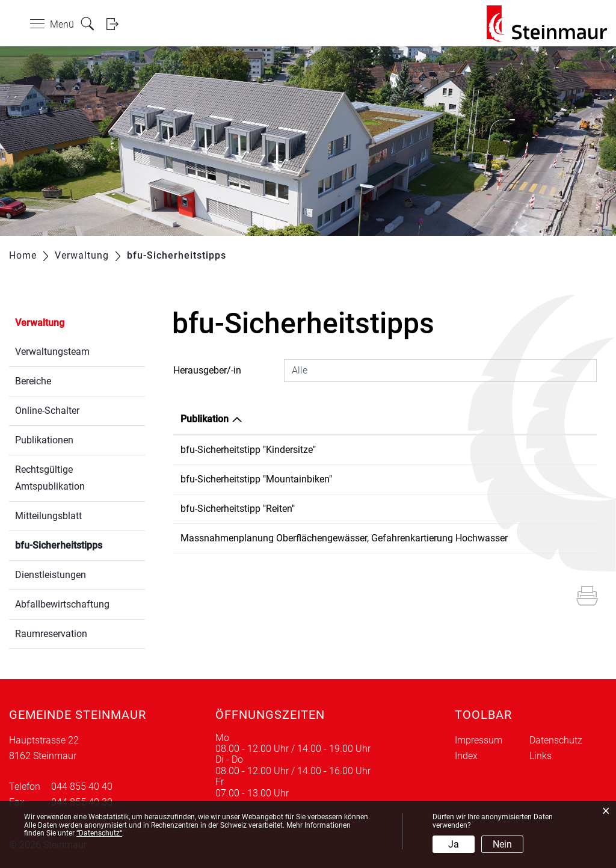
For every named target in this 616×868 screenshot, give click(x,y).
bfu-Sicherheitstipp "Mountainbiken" (256, 479)
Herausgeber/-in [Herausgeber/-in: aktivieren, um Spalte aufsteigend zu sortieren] (540, 419)
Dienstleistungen (51, 575)
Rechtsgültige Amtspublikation (50, 478)
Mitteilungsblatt (48, 516)
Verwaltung (40, 323)
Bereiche (33, 381)
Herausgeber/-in (207, 370)
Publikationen (44, 440)
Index (466, 756)
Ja (454, 844)
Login (116, 24)
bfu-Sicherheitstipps (80, 544)
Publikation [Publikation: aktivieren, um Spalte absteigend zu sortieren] (205, 419)
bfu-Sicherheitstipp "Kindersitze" (248, 450)
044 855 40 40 (82, 786)
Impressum (479, 740)
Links (541, 756)
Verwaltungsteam (52, 352)
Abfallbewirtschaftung (62, 604)
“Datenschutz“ (99, 833)
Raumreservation (51, 634)
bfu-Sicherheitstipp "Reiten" (238, 509)
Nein (502, 844)
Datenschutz (556, 740)
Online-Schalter (47, 411)
